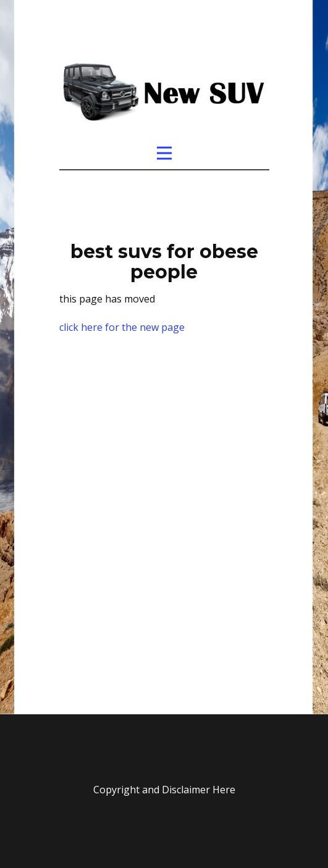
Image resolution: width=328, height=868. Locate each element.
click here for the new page (122, 327)
